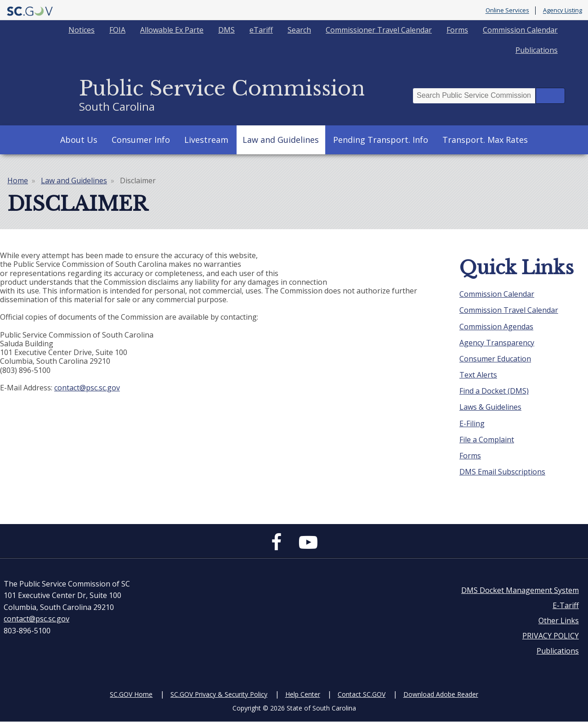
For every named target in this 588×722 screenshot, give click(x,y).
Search (299, 30)
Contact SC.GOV (362, 694)
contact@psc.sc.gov (87, 388)
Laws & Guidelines (490, 407)
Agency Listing (563, 11)
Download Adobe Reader (441, 694)
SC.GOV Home (131, 694)
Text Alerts (478, 375)
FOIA (117, 30)
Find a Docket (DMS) (494, 391)
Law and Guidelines (281, 140)
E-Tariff (566, 605)
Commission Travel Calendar (509, 310)
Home (18, 180)
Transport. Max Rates (485, 140)
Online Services (507, 11)
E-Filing (472, 423)
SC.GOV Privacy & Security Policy (219, 694)
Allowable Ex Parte (172, 30)
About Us (79, 140)
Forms (457, 30)
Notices (82, 30)
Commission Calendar (520, 30)
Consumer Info (141, 140)
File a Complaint (487, 440)
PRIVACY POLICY (551, 636)
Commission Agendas (496, 327)
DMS (226, 30)
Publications (537, 50)
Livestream (206, 140)
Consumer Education (495, 359)
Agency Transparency (497, 343)
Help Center (303, 694)
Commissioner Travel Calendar (379, 30)
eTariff (261, 30)
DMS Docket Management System (520, 590)
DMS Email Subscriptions (502, 472)
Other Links (559, 620)
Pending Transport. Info (381, 140)
